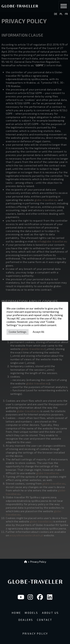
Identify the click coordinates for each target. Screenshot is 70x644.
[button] (64, 6)
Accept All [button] (38, 332)
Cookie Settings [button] (18, 332)
